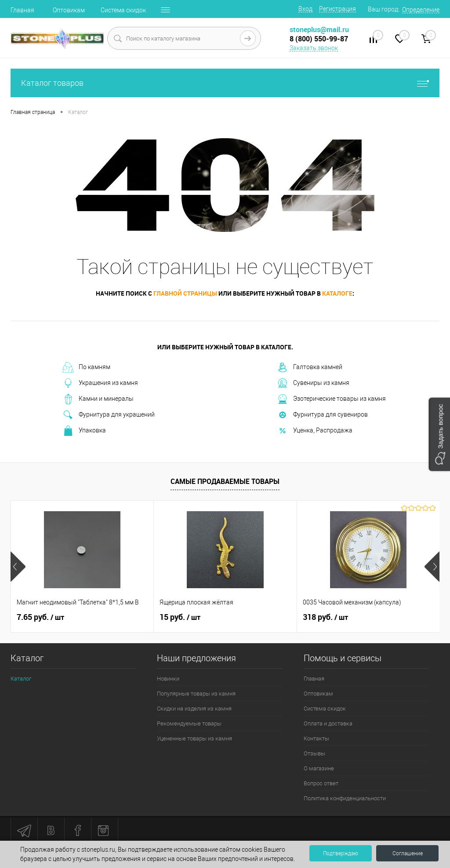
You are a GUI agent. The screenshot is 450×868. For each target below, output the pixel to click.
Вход (305, 9)
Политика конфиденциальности (345, 798)
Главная (22, 10)
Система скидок (123, 10)
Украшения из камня (100, 383)
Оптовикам (69, 10)
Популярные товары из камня (196, 694)
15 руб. (180, 617)
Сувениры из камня (313, 383)
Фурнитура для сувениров (323, 415)
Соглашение (408, 853)
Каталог (21, 679)
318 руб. (325, 617)
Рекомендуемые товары (189, 723)
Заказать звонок (314, 48)
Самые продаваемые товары (225, 481)
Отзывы (314, 753)
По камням (87, 367)
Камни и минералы (98, 399)
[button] (439, 434)
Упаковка (84, 431)
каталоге (337, 293)
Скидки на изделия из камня (194, 709)
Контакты (316, 738)
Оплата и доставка (328, 723)
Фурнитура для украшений (109, 415)
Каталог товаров (225, 83)
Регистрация (337, 9)
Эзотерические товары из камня (332, 399)
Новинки (168, 679)
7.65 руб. (40, 617)
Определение (421, 10)
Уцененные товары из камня (194, 738)
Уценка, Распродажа (315, 431)
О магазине (319, 768)
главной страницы (185, 293)
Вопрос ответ (321, 783)
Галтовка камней (310, 367)
